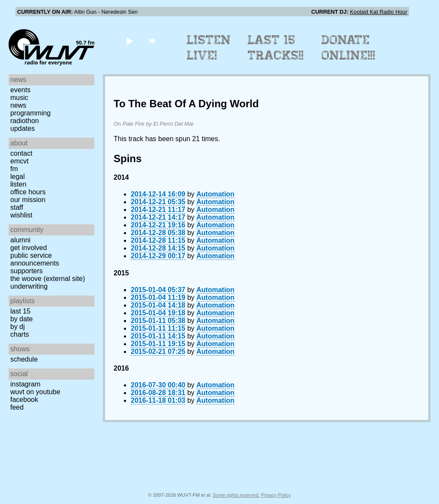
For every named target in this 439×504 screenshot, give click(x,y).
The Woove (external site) (48, 279)
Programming (30, 113)
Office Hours (28, 192)
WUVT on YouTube (35, 392)
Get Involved (29, 248)
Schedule (24, 359)
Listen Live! (209, 48)
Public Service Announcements (35, 259)
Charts (20, 334)
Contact (21, 153)
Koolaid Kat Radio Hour (379, 12)
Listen (18, 184)
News (18, 105)
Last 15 (20, 311)
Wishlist (21, 215)
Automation (215, 194)
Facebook (24, 400)
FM (14, 169)
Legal (18, 177)
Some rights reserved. (236, 495)
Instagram (25, 384)
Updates (23, 128)
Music (19, 98)
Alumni (20, 240)
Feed (17, 407)
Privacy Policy (276, 495)
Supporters (27, 271)
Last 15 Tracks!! (276, 48)
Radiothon (25, 121)
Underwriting (29, 286)
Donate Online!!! (349, 48)
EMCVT (20, 161)
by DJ (18, 327)
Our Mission (28, 200)
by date (21, 319)
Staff (17, 207)
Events (20, 90)
